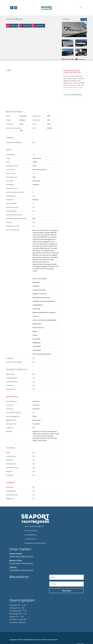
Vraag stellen (27, 26)
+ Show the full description (73, 95)
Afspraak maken (14, 26)
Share (84, 19)
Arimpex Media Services (30, 640)
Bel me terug (40, 26)
